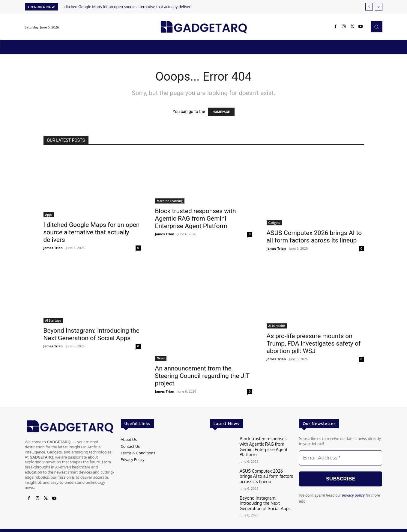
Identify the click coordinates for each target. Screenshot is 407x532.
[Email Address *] (341, 458)
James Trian (53, 248)
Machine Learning (170, 201)
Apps (49, 215)
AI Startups (53, 320)
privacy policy (353, 495)
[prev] (369, 7)
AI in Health (277, 326)
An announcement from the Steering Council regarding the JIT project (202, 376)
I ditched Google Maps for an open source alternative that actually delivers (127, 7)
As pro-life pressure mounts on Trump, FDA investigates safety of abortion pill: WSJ (314, 343)
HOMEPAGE (221, 112)
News (161, 358)
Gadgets (274, 223)
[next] (379, 7)
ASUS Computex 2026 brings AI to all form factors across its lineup (314, 237)
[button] (376, 27)
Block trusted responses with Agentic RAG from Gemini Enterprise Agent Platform (196, 218)
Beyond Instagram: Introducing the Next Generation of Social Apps (91, 334)
